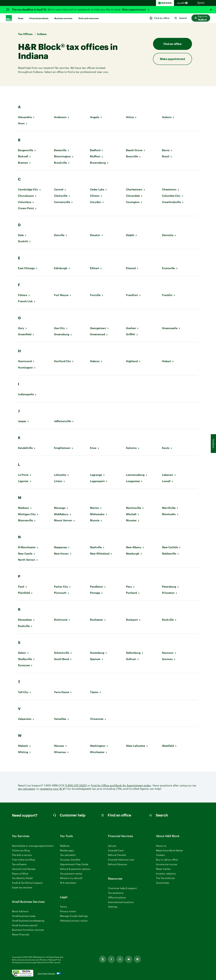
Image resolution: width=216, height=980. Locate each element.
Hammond (25, 361)
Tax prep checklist (70, 860)
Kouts (166, 448)
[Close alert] (211, 10)
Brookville (60, 163)
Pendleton (97, 587)
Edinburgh (61, 268)
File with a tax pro (22, 855)
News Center (163, 869)
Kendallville (25, 448)
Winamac (60, 752)
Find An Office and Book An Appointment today (121, 785)
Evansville (168, 268)
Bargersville (26, 150)
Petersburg (169, 587)
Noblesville (169, 554)
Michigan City (27, 514)
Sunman (167, 659)
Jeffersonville (62, 421)
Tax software (19, 864)
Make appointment (134, 9)
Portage (95, 593)
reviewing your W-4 (52, 789)
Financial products (39, 18)
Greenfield (25, 334)
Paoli (21, 587)
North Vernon (27, 560)
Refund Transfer (117, 855)
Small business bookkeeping (28, 921)
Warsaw (59, 746)
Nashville (96, 547)
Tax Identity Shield (22, 878)
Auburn (167, 117)
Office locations (117, 898)
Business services (63, 18)
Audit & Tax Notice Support (27, 883)
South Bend (61, 659)
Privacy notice (68, 911)
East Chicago (26, 268)
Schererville (62, 653)
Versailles (60, 719)
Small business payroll (25, 925)
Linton (58, 481)
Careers (160, 855)
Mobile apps (67, 850)
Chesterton (169, 189)
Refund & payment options (75, 869)
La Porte (23, 475)
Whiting (23, 752)
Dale (21, 235)
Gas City (59, 328)
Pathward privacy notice (74, 921)
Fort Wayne (61, 295)
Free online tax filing (23, 860)
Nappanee (60, 547)
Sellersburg (133, 653)
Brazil (166, 156)
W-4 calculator (68, 883)
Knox (93, 448)
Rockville (168, 620)
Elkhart (95, 268)
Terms (63, 907)
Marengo (60, 508)
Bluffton (95, 156)
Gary (21, 328)
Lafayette (60, 475)
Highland (132, 361)
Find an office (172, 44)
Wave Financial (21, 935)
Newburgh (133, 554)
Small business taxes (24, 916)
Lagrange (96, 475)
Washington (98, 746)
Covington (133, 202)
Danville (59, 235)
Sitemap (113, 907)
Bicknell (23, 156)
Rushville (24, 626)
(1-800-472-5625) (76, 785)
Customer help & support (122, 888)
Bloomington (62, 156)
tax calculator (27, 789)
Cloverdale (133, 196)
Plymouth (60, 593)
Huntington (25, 368)
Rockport (132, 620)
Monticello (169, 514)
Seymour (168, 653)
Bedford (95, 150)
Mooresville (25, 520)
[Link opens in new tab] (103, 959)
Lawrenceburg (135, 475)
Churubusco (26, 196)
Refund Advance (117, 864)
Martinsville (133, 508)
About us (161, 846)
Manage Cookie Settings (74, 916)
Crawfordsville (171, 202)
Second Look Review (24, 869)
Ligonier (23, 481)
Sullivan (131, 659)
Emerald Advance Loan (121, 860)
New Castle (25, 554)
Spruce (112, 846)
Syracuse (24, 665)
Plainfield (24, 593)
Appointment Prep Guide (74, 864)
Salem (22, 653)
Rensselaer (25, 620)
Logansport (97, 481)
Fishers (23, 295)
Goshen (131, 328)
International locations (121, 902)
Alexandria (25, 117)
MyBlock (65, 846)
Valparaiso (25, 719)
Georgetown (98, 328)
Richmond (61, 620)
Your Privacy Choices (46, 973)
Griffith (131, 334)
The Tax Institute (165, 878)
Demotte (168, 235)
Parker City (61, 587)
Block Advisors (20, 911)
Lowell (166, 481)
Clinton (95, 196)
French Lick (25, 301)
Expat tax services (22, 888)
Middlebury (61, 514)
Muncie (95, 520)
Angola (95, 117)
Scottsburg (97, 653)
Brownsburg (98, 163)
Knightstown (62, 448)
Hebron (95, 361)
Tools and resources (88, 18)
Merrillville (169, 508)
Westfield (168, 746)
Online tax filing (21, 850)
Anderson (60, 117)
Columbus (25, 202)
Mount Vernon (63, 520)
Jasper (22, 421)
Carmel (59, 189)
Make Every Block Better (169, 850)
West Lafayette (136, 746)
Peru (129, 587)
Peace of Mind (20, 874)
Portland (131, 593)
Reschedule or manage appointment (33, 846)
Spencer (95, 659)
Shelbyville (25, 659)
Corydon (96, 202)
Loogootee (133, 481)
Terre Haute (61, 692)
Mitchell (131, 514)
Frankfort (132, 295)
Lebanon (168, 475)
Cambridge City (28, 189)
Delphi (130, 235)
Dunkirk (23, 241)
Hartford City (62, 361)
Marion (94, 508)
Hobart (166, 361)
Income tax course (166, 864)
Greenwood (97, 334)
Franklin (167, 295)
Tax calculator (68, 855)
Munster (131, 520)
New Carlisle (170, 547)
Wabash (23, 746)
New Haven (61, 554)
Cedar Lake (97, 189)
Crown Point (26, 208)
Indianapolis (26, 394)
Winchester (97, 752)
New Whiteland (100, 554)
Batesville (60, 150)
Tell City (23, 692)
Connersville (62, 202)
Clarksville (61, 196)
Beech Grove (134, 150)
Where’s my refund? (71, 878)
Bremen (23, 163)
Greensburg (62, 334)
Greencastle (170, 328)
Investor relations (166, 874)
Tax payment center (71, 874)
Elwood (131, 268)
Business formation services (28, 930)
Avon (21, 123)
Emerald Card (116, 850)
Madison (23, 508)
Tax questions (116, 893)
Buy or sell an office (167, 860)
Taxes (21, 18)
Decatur (95, 235)
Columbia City (171, 196)
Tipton (94, 692)
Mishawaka (97, 514)
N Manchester (27, 547)
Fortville (95, 295)
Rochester (97, 620)
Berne (166, 150)
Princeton (168, 593)
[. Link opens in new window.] (23, 973)
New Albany (134, 547)
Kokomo (131, 448)
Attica (130, 117)
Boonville (132, 156)
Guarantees (163, 883)
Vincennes (97, 719)
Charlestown (134, 189)
